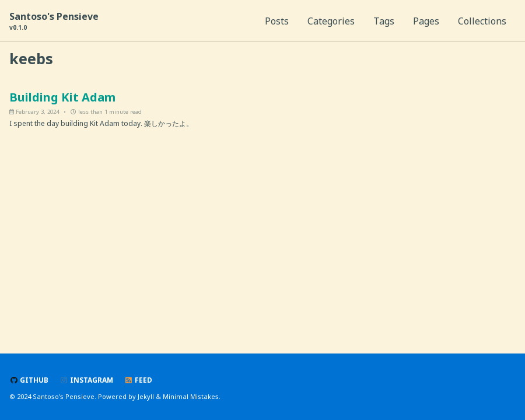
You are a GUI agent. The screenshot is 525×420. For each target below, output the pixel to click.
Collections (482, 21)
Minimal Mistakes (191, 396)
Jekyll (146, 396)
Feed (138, 380)
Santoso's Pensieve (54, 21)
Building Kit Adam (62, 97)
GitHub (29, 380)
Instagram (86, 380)
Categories (331, 21)
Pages (426, 21)
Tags (384, 21)
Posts (277, 21)
